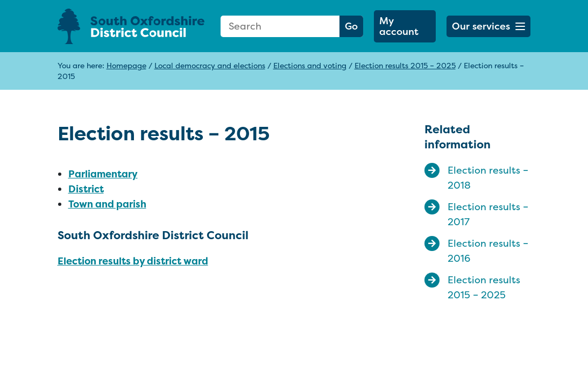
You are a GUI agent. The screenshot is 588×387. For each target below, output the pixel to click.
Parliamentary (103, 174)
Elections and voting (310, 65)
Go (351, 26)
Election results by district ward (133, 261)
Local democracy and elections (210, 65)
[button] (489, 26)
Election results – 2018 (488, 178)
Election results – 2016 (488, 251)
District (86, 189)
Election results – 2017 (488, 214)
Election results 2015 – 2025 (405, 65)
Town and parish (107, 204)
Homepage (126, 65)
